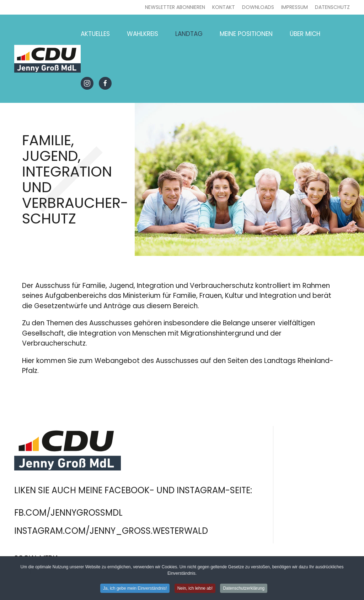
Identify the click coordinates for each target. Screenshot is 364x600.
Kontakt (224, 7)
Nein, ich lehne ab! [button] (195, 589)
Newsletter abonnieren (175, 7)
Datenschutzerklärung (244, 589)
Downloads (258, 7)
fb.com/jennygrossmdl (68, 513)
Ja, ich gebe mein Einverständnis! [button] (135, 589)
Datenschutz (332, 7)
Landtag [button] (189, 34)
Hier (28, 361)
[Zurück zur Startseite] (47, 59)
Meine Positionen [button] (246, 34)
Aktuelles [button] (95, 34)
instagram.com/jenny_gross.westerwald (111, 531)
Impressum (295, 7)
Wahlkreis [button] (143, 34)
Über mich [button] (305, 34)
